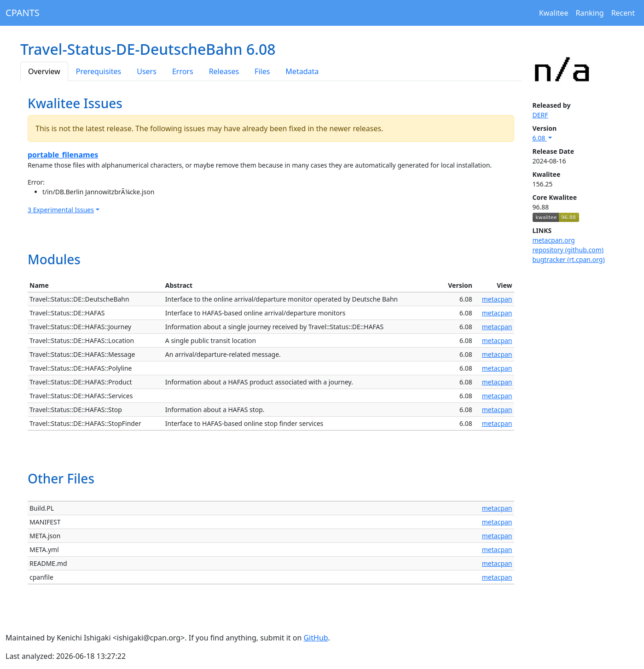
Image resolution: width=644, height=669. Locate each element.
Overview (44, 71)
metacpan (497, 299)
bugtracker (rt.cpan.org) (569, 259)
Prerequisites (99, 71)
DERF (540, 115)
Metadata (302, 71)
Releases (224, 71)
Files (262, 71)
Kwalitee (554, 13)
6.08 (540, 138)
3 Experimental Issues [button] (61, 210)
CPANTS (23, 13)
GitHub (316, 638)
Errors (183, 71)
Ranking (589, 13)
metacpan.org (554, 240)
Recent (623, 13)
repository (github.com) (568, 250)
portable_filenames (63, 155)
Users (147, 71)
